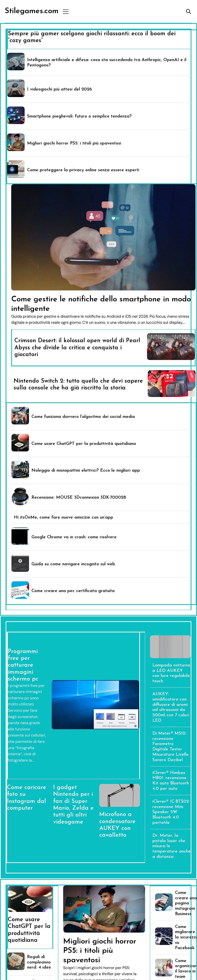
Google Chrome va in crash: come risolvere (74, 537)
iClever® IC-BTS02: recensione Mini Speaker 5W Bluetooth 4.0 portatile (171, 812)
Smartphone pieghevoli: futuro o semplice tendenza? (79, 116)
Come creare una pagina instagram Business (186, 903)
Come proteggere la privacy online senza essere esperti (83, 170)
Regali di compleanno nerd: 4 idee (39, 962)
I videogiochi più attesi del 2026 (59, 89)
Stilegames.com (32, 11)
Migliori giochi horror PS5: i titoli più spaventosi (74, 143)
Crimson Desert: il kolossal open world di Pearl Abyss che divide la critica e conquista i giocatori (77, 348)
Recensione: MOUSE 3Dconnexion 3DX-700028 (79, 498)
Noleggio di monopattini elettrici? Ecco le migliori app (86, 471)
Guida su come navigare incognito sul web (73, 564)
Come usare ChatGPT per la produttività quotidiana (84, 444)
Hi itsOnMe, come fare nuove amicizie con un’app (64, 517)
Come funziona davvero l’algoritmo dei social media (83, 417)
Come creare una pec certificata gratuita (73, 591)
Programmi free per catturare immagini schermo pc (23, 665)
